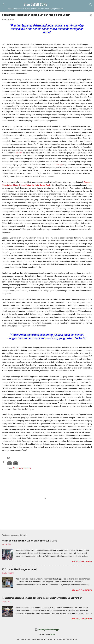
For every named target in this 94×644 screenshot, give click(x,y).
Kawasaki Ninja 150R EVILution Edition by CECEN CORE (30, 541)
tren (16, 463)
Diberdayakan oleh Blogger (47, 630)
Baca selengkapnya (82, 562)
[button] (91, 15)
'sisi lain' (19, 153)
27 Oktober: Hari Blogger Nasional (19, 569)
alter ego (59, 165)
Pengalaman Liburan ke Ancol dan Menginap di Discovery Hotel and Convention (42, 598)
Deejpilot (53, 635)
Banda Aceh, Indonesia (22, 468)
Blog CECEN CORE (35, 4)
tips (9, 463)
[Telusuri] (91, 5)
